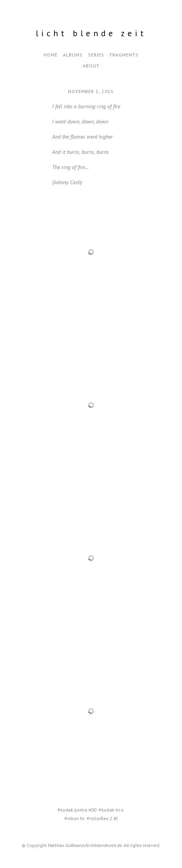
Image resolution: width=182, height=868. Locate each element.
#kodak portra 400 (77, 810)
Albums (73, 55)
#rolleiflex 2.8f (102, 818)
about (91, 66)
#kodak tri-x (111, 810)
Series (96, 55)
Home (51, 55)
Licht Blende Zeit (91, 33)
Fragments (124, 55)
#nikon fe (74, 818)
